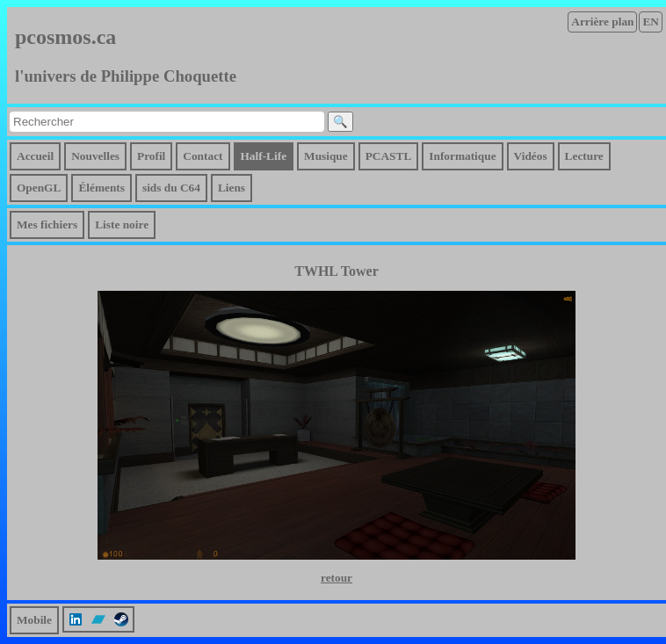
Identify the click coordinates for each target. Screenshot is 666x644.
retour (337, 578)
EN (651, 22)
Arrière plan (602, 22)
